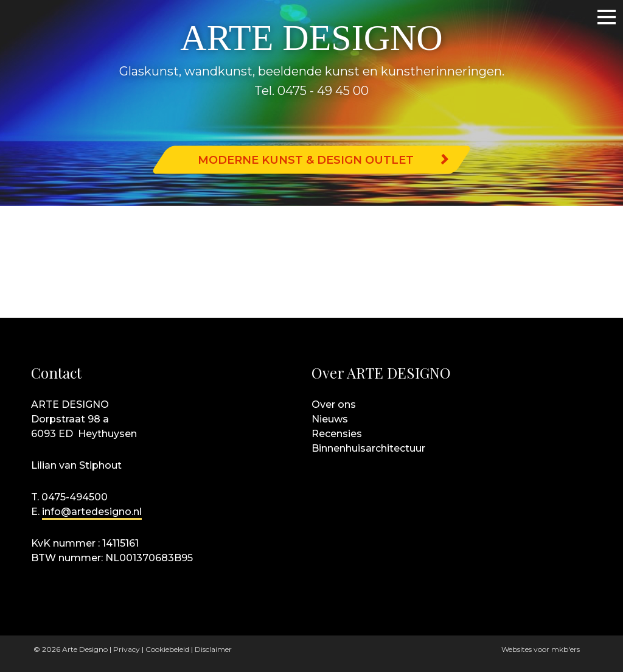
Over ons (334, 404)
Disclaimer (213, 649)
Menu (596, 16)
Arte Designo (85, 649)
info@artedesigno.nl (92, 512)
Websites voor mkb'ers (541, 649)
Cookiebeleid (167, 649)
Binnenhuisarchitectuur (368, 448)
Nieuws (330, 419)
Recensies (337, 434)
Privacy (127, 649)
